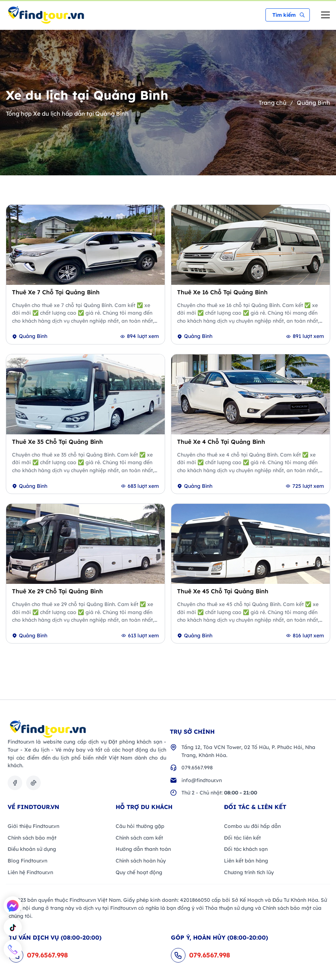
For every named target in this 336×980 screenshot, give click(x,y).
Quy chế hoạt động (139, 872)
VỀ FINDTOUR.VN (33, 807)
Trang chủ (273, 103)
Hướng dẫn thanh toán (143, 849)
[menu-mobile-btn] (325, 15)
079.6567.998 (197, 768)
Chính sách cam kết (139, 838)
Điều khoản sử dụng (32, 849)
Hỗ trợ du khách (144, 807)
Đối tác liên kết (242, 838)
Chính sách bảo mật (32, 838)
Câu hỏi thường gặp (140, 826)
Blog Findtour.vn (27, 861)
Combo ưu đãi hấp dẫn (252, 826)
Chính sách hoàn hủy (141, 861)
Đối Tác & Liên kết (255, 807)
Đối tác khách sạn (246, 849)
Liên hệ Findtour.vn (30, 872)
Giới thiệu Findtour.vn (33, 826)
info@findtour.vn (202, 780)
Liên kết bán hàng (246, 861)
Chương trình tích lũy (249, 872)
